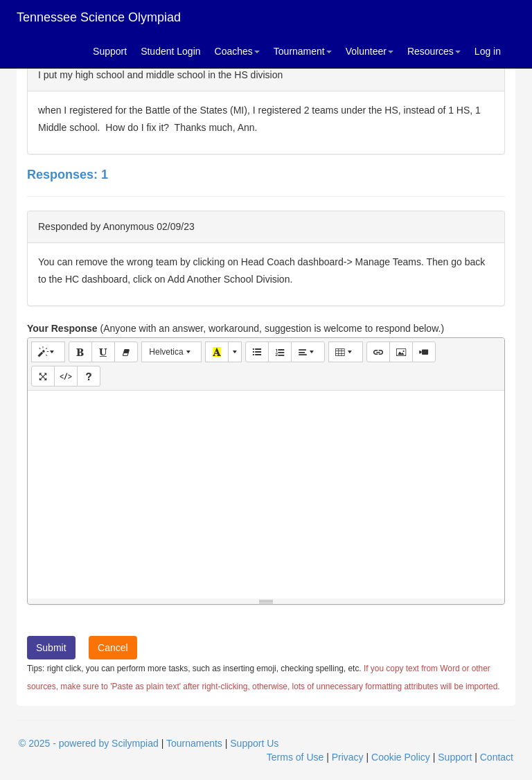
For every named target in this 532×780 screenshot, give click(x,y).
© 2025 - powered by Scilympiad (89, 743)
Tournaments (194, 743)
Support (110, 51)
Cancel (113, 648)
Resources (434, 51)
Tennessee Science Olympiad (99, 17)
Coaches (237, 51)
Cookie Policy (401, 757)
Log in (488, 51)
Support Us (254, 743)
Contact (497, 757)
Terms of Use (295, 757)
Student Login (170, 51)
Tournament (303, 51)
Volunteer (370, 51)
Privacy (348, 757)
